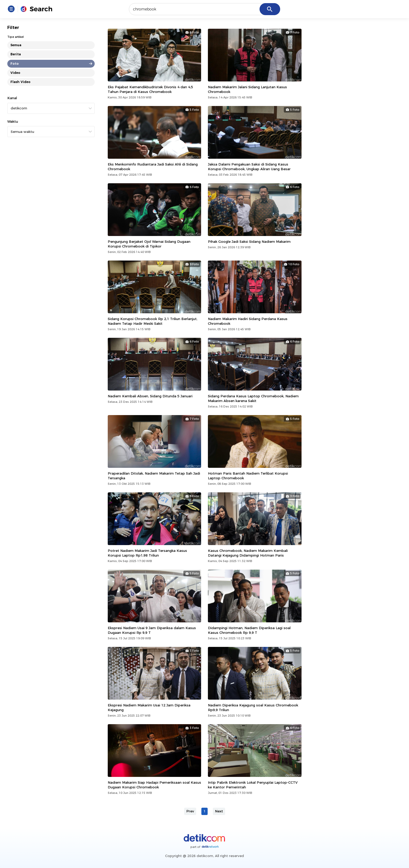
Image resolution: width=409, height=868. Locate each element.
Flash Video (20, 82)
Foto (15, 64)
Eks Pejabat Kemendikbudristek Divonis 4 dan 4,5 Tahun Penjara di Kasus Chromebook (150, 89)
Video (15, 73)
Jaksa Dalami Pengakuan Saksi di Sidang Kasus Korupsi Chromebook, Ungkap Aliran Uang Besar (249, 167)
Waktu (13, 121)
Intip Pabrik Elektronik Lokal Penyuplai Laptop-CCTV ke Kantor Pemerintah (253, 785)
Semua (16, 45)
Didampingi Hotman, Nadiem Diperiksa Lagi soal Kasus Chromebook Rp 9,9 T (249, 630)
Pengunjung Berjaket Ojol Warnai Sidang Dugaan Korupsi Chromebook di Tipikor (149, 244)
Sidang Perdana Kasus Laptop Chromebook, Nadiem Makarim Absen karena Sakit (253, 398)
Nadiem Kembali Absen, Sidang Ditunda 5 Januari (150, 396)
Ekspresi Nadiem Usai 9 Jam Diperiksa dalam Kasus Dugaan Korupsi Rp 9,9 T (152, 630)
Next (219, 811)
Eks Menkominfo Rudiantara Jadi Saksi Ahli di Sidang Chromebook (153, 167)
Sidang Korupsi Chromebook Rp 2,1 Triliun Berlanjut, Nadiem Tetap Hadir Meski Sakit (153, 321)
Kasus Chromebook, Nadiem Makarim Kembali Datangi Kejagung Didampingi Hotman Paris (248, 553)
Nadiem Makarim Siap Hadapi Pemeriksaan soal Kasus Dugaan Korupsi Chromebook (154, 785)
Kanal (12, 98)
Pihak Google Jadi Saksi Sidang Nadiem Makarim (249, 241)
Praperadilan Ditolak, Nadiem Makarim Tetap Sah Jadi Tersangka (154, 476)
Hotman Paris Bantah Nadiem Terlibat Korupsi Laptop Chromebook (248, 476)
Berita (16, 54)
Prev (190, 811)
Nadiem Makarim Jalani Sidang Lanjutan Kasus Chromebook (247, 89)
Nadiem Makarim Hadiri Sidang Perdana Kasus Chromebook (248, 321)
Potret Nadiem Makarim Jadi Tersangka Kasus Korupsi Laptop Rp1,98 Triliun (147, 553)
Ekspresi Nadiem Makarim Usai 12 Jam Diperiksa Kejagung (149, 707)
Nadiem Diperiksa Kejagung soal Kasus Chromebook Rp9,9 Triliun (253, 707)
